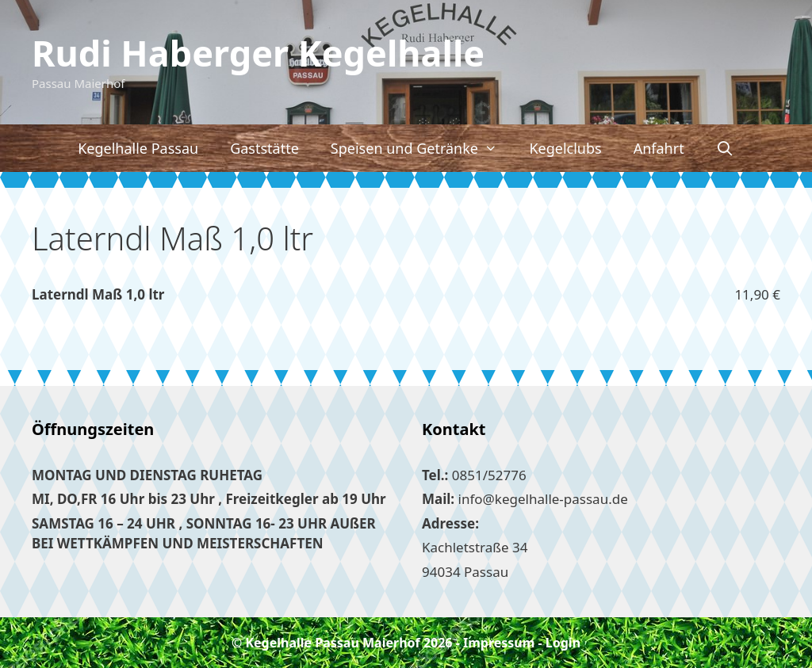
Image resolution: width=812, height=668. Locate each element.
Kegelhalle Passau (138, 148)
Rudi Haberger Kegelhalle (258, 53)
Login (563, 643)
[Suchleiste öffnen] (725, 148)
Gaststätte (264, 148)
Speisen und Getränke (422, 148)
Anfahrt (659, 148)
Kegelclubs (565, 148)
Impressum (499, 643)
